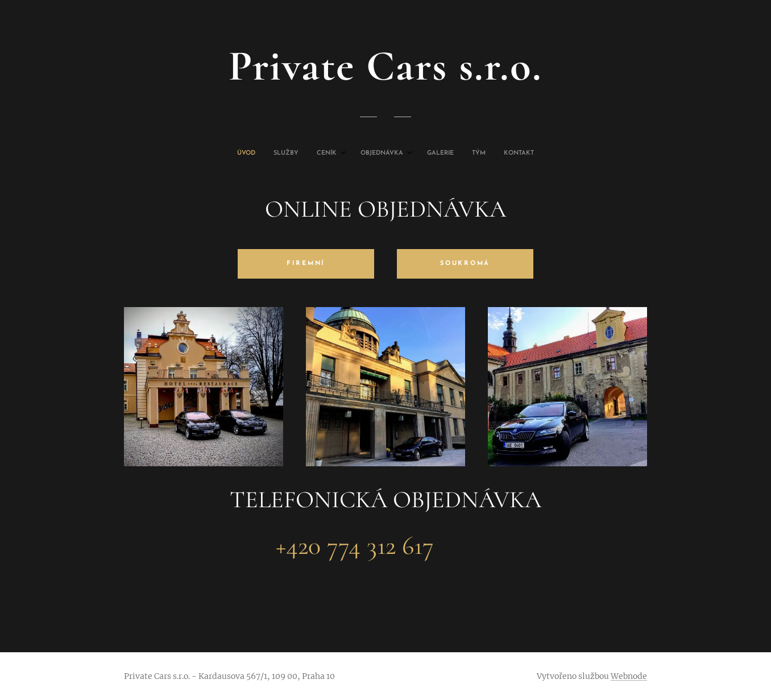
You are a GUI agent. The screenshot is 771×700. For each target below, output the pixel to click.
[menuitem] (330, 154)
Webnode (629, 676)
